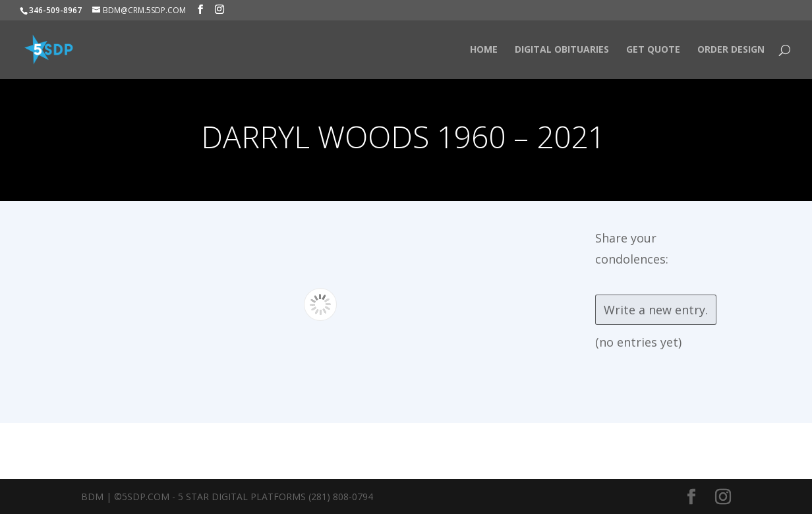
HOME (484, 50)
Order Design (731, 50)
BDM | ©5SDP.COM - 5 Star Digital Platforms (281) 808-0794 (227, 497)
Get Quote (653, 50)
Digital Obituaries (562, 50)
